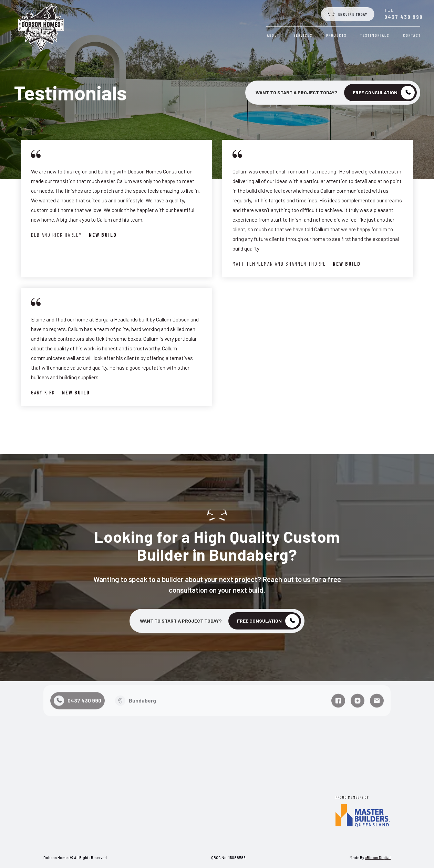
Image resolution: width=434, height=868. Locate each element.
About (274, 35)
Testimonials (376, 35)
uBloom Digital (378, 858)
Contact (413, 35)
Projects (337, 35)
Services (304, 35)
